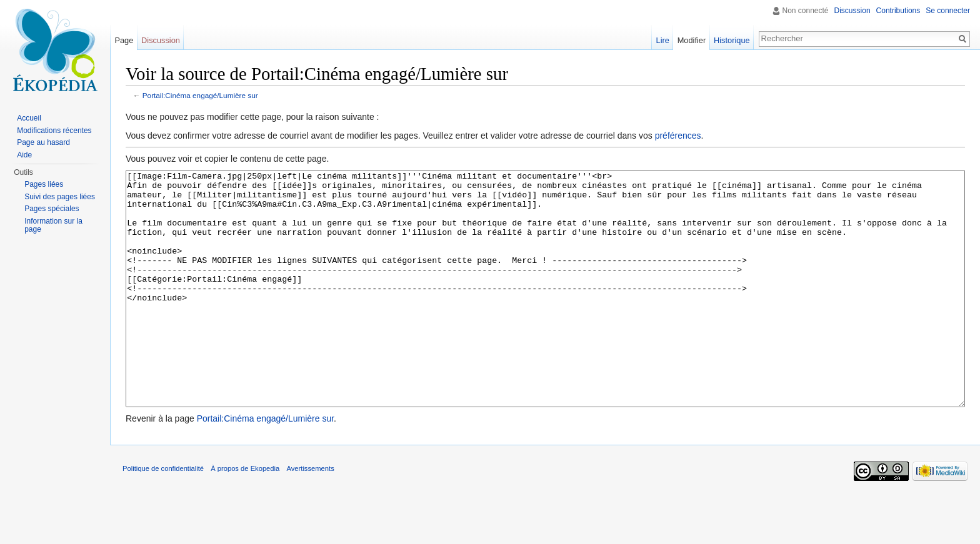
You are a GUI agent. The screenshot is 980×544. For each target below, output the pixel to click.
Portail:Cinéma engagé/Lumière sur (200, 95)
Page (124, 40)
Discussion (852, 11)
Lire (663, 40)
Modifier (692, 40)
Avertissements (310, 515)
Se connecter (948, 11)
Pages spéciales (52, 209)
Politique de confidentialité (163, 515)
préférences (678, 136)
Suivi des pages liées (60, 197)
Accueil (29, 118)
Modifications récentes (54, 131)
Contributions (898, 11)
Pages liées (44, 184)
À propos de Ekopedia (245, 515)
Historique (732, 40)
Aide (24, 155)
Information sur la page (53, 225)
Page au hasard (43, 142)
